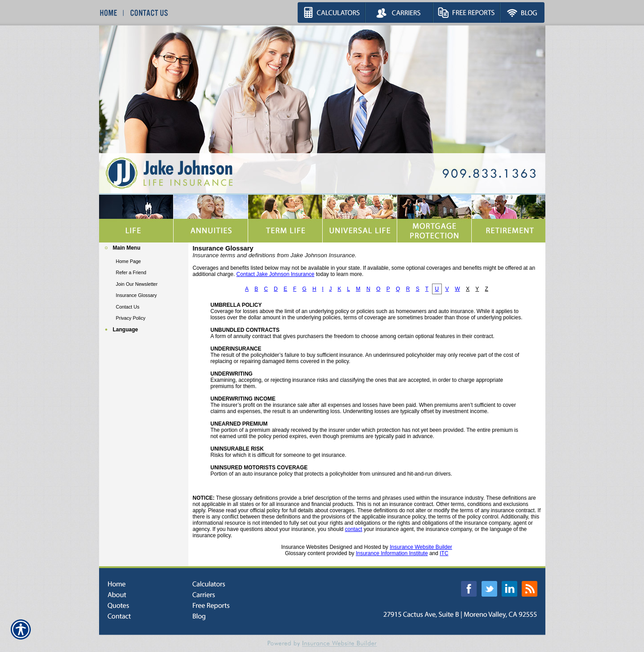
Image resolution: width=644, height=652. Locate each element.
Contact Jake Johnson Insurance (276, 274)
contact (354, 529)
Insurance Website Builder (421, 547)
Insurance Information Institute (392, 553)
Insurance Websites (305, 547)
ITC (444, 553)
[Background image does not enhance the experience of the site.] (144, 249)
